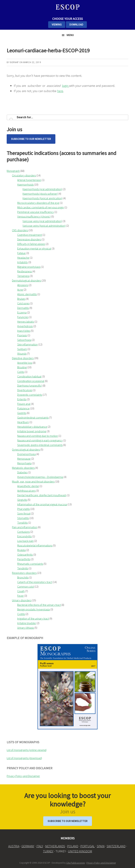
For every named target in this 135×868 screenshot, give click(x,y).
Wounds (22, 354)
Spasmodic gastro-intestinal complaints (40, 445)
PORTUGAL (88, 846)
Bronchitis (23, 577)
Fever (20, 596)
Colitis (21, 372)
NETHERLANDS (55, 846)
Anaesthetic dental (28, 486)
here (60, 91)
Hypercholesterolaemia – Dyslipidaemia (40, 477)
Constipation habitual (29, 376)
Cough (21, 591)
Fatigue (21, 253)
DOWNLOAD (76, 25)
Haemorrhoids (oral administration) (42, 189)
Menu (70, 35)
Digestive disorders (23, 358)
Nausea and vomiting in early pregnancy (40, 440)
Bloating (22, 367)
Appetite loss (25, 363)
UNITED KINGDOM (80, 851)
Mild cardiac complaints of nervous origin (41, 207)
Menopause (24, 459)
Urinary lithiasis (26, 628)
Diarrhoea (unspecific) (30, 386)
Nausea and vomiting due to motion (38, 436)
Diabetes (22, 472)
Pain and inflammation (25, 527)
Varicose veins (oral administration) (42, 221)
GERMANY (28, 846)
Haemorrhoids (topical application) (42, 198)
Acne (20, 290)
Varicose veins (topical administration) (44, 226)
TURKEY (48, 851)
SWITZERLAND (116, 846)
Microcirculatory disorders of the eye (38, 203)
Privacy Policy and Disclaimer (23, 776)
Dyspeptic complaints (30, 395)
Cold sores (23, 303)
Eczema (22, 312)
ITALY (40, 846)
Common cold (25, 587)
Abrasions (23, 285)
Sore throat (24, 513)
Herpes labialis (26, 322)
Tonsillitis (22, 523)
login (65, 86)
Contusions (23, 532)
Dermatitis (23, 308)
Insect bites (24, 331)
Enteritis (22, 399)
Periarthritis (24, 559)
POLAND (73, 846)
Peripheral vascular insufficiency (36, 212)
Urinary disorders (22, 600)
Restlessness (25, 271)
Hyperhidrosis (25, 326)
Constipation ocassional (31, 381)
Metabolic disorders (23, 468)
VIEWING (57, 25)
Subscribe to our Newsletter (31, 139)
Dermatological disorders (27, 280)
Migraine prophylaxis (29, 267)
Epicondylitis (24, 536)
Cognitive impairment (30, 235)
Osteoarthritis (25, 555)
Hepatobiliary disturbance (32, 427)
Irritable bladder (27, 623)
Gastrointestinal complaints (33, 417)
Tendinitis (23, 568)
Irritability (22, 262)
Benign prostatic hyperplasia (33, 609)
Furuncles (23, 317)
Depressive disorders (29, 239)
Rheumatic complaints (30, 564)
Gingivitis (22, 500)
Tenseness (23, 276)
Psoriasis (22, 335)
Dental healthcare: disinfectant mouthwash (42, 495)
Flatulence (23, 408)
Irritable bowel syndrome (32, 431)
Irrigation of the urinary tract (33, 618)
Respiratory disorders (24, 573)
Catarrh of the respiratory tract (35, 582)
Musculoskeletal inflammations (35, 545)
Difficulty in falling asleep (31, 244)
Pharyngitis (23, 509)
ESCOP (67, 7)
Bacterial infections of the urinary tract (39, 605)
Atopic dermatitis (27, 294)
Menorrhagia (24, 463)
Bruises (21, 299)
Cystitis (21, 614)
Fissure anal (24, 404)
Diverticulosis (25, 390)
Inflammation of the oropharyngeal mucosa (42, 504)
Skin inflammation (27, 344)
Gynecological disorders (26, 449)
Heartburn (23, 422)
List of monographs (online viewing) (27, 750)
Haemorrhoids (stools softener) (40, 194)
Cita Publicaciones (76, 863)
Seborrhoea (24, 340)
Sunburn (22, 349)
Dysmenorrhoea (26, 454)
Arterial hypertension (29, 180)
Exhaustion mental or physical (34, 248)
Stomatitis (23, 518)
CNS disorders (20, 230)
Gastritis (22, 413)
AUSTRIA (14, 846)
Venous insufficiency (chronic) (34, 216)
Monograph (13, 171)
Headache (23, 258)
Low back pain (25, 541)
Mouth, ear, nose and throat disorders (33, 481)
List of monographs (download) (24, 758)
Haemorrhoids (25, 184)
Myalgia (21, 550)
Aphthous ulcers (26, 491)
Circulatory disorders (24, 175)
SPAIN (101, 846)
